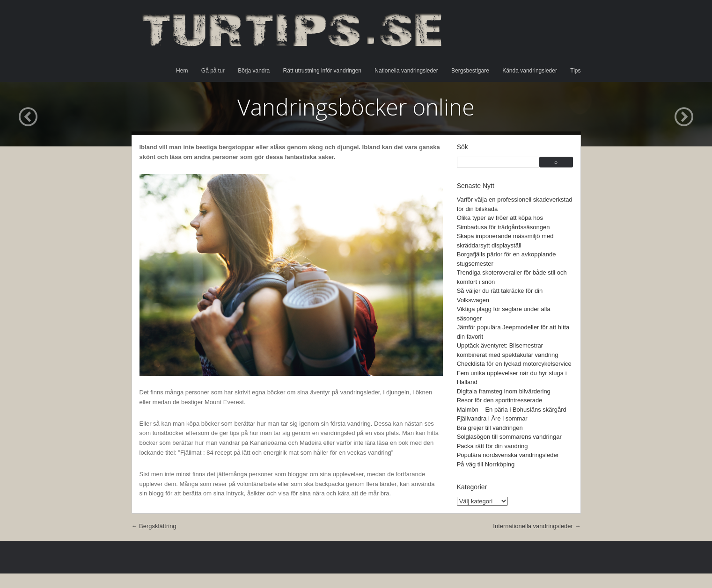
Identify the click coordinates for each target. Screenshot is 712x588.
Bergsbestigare (470, 71)
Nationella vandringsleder (406, 71)
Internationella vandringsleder (537, 526)
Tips (575, 71)
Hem (182, 71)
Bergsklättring (154, 526)
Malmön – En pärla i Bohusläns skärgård (512, 410)
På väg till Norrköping (486, 464)
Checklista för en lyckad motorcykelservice (514, 364)
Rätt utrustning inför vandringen (322, 71)
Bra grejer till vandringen (490, 428)
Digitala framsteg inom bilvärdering (504, 391)
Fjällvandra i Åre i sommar (492, 418)
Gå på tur (213, 71)
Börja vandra (254, 71)
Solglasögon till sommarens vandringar (509, 437)
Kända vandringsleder (530, 71)
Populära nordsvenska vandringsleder (508, 455)
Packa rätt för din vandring (492, 446)
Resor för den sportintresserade (500, 400)
